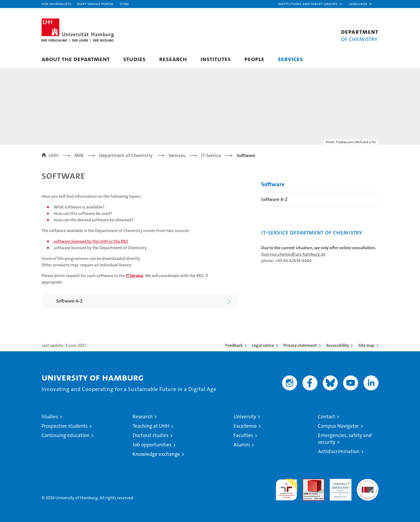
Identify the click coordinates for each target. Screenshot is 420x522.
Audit (308, 482)
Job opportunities (152, 445)
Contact (327, 417)
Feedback (234, 345)
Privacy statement (300, 345)
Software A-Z (274, 199)
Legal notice (263, 345)
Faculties (243, 435)
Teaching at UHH (151, 426)
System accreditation (368, 484)
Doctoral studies (151, 435)
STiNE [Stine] (124, 4)
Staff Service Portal (95, 4)
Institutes (216, 59)
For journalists (56, 4)
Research (173, 59)
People (254, 59)
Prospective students (65, 426)
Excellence (245, 426)
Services (290, 59)
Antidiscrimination (339, 451)
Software (273, 184)
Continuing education (65, 435)
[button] (310, 4)
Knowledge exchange (156, 454)
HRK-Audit (339, 482)
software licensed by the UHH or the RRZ (91, 241)
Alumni (242, 445)
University (245, 417)
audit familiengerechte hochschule (286, 487)
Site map (366, 345)
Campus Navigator (338, 426)
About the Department (76, 59)
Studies (134, 59)
